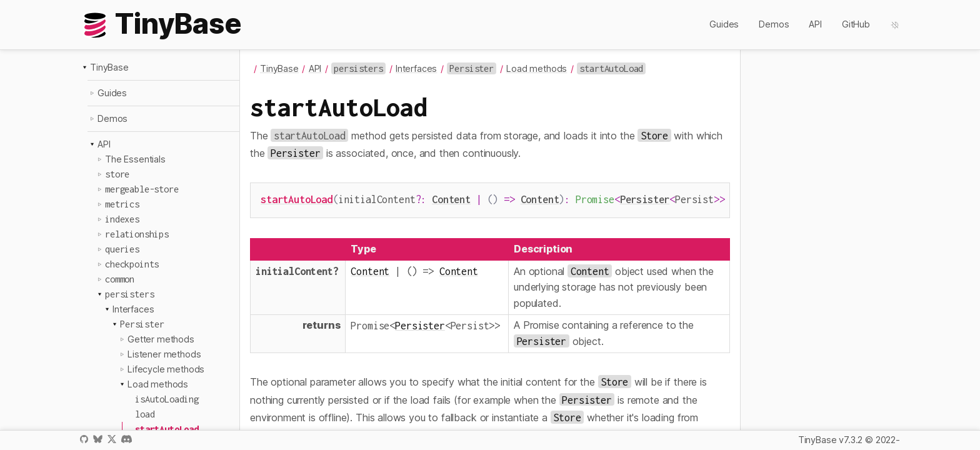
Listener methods (164, 354)
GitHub (856, 24)
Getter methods (161, 339)
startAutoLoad (297, 199)
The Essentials (135, 159)
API (815, 24)
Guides (724, 24)
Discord (127, 439)
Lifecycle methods (166, 369)
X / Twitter (112, 439)
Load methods (158, 384)
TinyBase (109, 67)
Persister (645, 199)
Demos (774, 24)
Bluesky (97, 439)
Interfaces (133, 309)
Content (451, 199)
